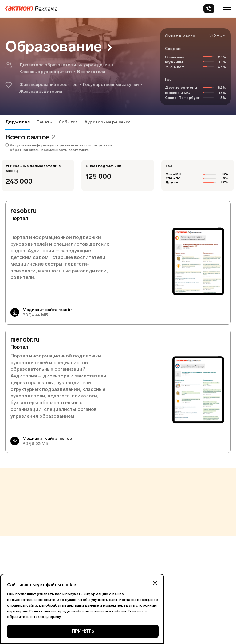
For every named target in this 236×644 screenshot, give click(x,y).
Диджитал (18, 122)
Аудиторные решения (108, 122)
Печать (44, 122)
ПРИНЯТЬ (83, 631)
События (68, 122)
